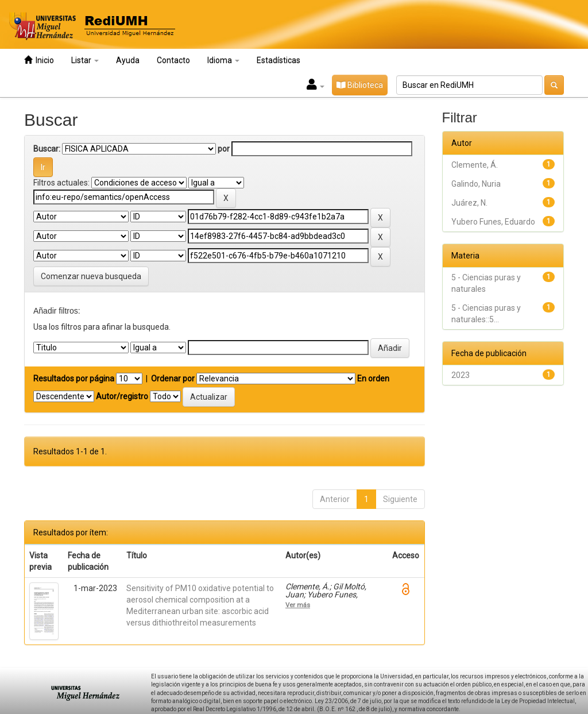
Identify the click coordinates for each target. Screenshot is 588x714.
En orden (373, 379)
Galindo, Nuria (476, 184)
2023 (461, 375)
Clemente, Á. (475, 165)
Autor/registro (122, 396)
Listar (85, 60)
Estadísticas (278, 60)
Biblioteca (360, 85)
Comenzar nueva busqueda (91, 276)
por (224, 149)
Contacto (173, 60)
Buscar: (47, 149)
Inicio (39, 60)
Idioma (223, 60)
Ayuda (128, 60)
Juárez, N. (469, 203)
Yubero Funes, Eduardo (493, 222)
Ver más (298, 605)
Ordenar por (173, 379)
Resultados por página (74, 379)
